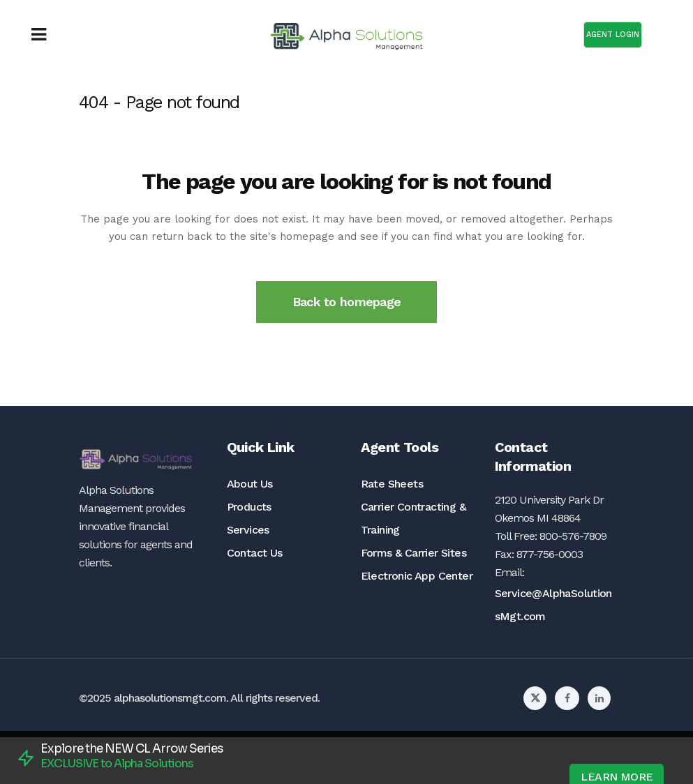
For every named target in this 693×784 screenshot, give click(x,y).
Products (249, 507)
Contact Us (255, 553)
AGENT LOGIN (613, 35)
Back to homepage (346, 302)
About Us (250, 484)
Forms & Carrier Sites (413, 553)
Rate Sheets (392, 484)
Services (248, 530)
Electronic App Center (417, 576)
